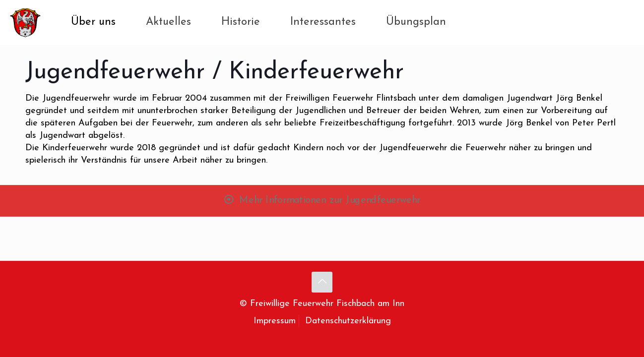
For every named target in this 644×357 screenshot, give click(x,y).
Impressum (275, 321)
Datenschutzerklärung (348, 321)
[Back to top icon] (322, 282)
